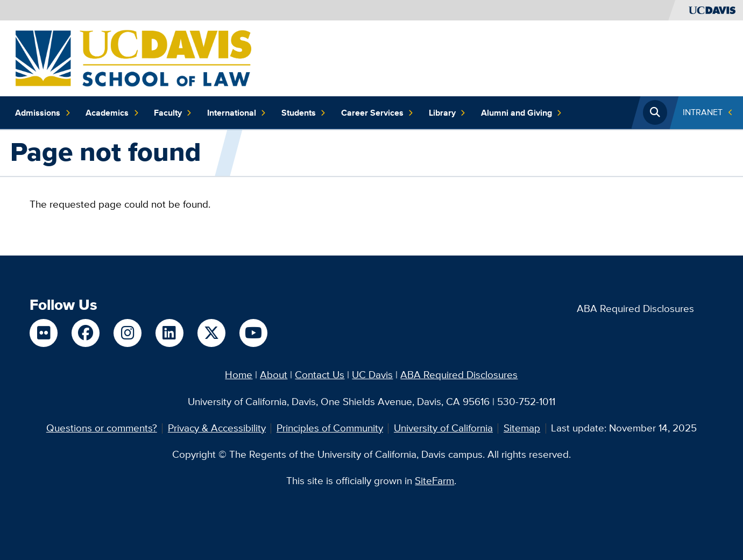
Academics (112, 113)
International (237, 113)
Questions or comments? (102, 428)
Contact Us (320, 375)
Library (447, 113)
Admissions (43, 113)
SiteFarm (434, 481)
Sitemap (522, 428)
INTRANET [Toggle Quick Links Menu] (703, 112)
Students (304, 113)
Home (239, 375)
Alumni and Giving (522, 113)
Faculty (173, 113)
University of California (443, 428)
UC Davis (372, 375)
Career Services (377, 113)
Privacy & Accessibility (217, 428)
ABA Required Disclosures (635, 309)
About (274, 375)
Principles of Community (330, 428)
